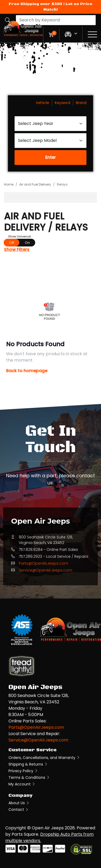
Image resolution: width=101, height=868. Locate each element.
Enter (50, 157)
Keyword (63, 103)
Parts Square (25, 834)
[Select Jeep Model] (50, 141)
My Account (22, 784)
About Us (19, 803)
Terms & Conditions (29, 777)
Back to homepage (27, 371)
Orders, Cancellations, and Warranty (44, 758)
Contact (19, 809)
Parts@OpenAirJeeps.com (43, 563)
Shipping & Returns (28, 764)
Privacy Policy (23, 771)
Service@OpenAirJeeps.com (45, 570)
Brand (81, 103)
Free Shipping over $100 (35, 4)
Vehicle (42, 103)
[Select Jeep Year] (50, 124)
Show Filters (17, 249)
